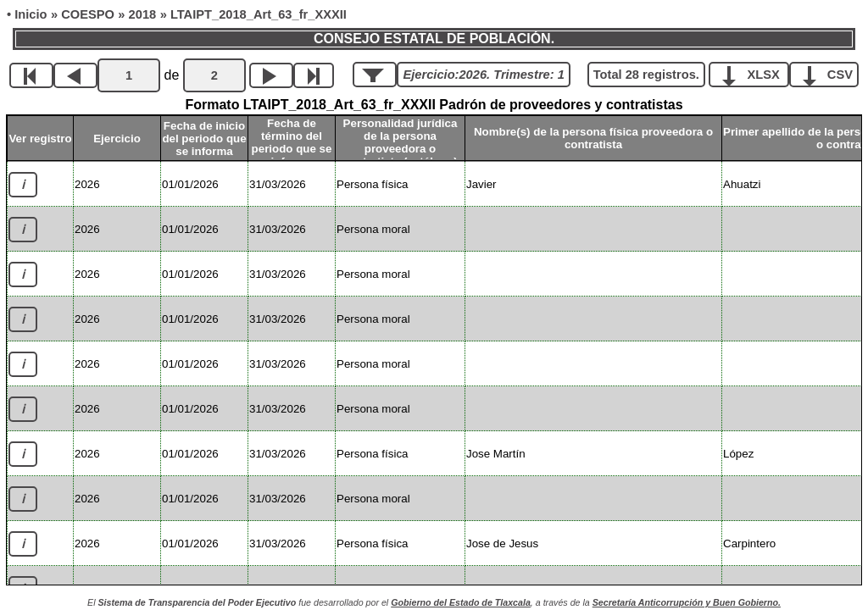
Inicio (31, 14)
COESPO (88, 14)
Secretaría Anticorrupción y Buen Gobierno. (687, 602)
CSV (830, 74)
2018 (143, 14)
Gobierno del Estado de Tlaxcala (461, 602)
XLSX (755, 74)
